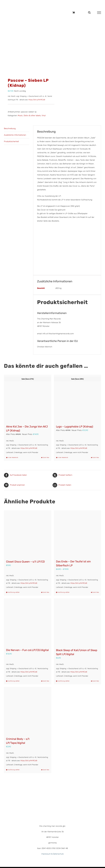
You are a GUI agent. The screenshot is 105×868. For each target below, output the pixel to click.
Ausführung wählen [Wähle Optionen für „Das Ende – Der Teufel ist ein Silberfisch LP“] (64, 592)
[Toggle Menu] (99, 13)
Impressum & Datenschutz (52, 854)
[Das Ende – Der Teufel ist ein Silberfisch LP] (78, 534)
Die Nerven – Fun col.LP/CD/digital (27, 650)
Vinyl (44, 116)
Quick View (46, 458)
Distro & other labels (32, 116)
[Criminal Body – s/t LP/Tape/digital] (28, 711)
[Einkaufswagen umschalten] (74, 13)
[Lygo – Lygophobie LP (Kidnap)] (78, 398)
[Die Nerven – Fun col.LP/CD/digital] (28, 622)
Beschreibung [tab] (10, 129)
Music (20, 116)
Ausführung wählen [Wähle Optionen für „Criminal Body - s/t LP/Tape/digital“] (14, 770)
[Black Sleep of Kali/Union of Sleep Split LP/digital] (78, 622)
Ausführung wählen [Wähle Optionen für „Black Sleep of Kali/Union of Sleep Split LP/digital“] (64, 681)
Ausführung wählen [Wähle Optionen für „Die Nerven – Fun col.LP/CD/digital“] (14, 681)
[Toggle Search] (89, 12)
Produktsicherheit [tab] (11, 141)
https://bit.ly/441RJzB (37, 100)
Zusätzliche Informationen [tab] (15, 135)
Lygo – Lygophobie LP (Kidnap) (75, 427)
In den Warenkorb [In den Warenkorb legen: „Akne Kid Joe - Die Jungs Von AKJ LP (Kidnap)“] (13, 458)
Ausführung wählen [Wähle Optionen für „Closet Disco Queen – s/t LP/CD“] (14, 592)
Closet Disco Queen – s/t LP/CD (25, 562)
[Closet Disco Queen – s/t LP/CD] (28, 534)
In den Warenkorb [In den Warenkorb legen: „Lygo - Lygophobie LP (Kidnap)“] (63, 458)
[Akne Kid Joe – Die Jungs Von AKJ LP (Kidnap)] (28, 398)
